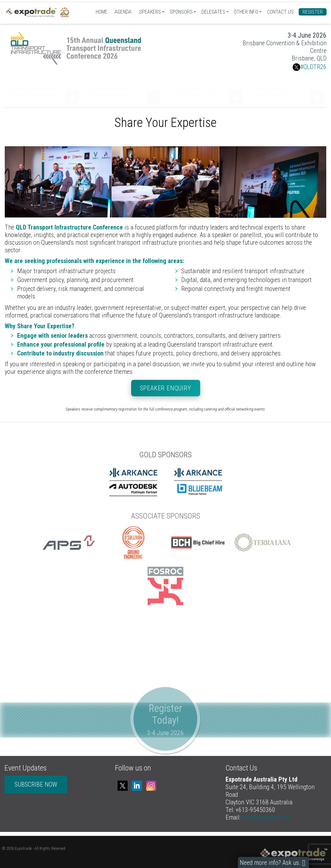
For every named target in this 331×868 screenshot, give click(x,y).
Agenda (123, 12)
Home (102, 12)
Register (313, 12)
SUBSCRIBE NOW (36, 784)
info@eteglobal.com (267, 817)
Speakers (150, 12)
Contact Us (280, 12)
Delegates (213, 12)
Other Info (246, 12)
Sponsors (181, 12)
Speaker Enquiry (166, 388)
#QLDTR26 (310, 67)
